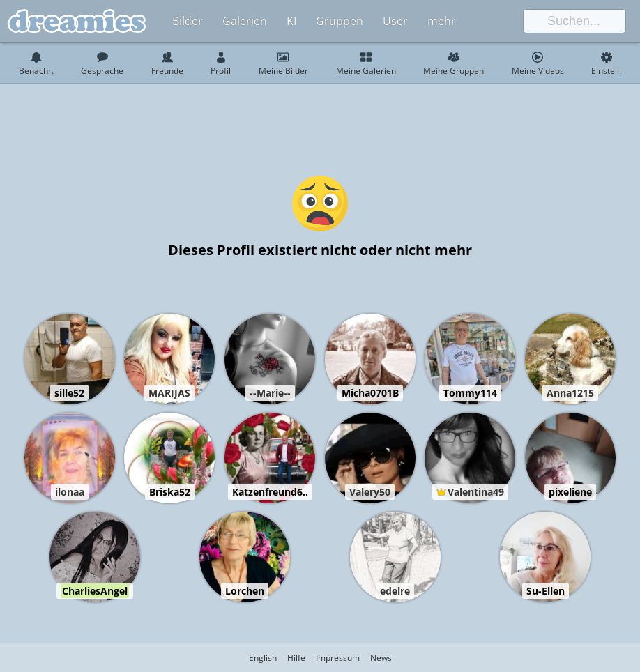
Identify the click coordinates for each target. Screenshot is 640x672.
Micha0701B (370, 393)
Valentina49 (476, 492)
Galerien (245, 21)
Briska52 (170, 492)
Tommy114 (470, 393)
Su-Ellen (546, 591)
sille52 (69, 393)
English (263, 658)
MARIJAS (169, 393)
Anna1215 (570, 393)
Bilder (188, 21)
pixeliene (570, 492)
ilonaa (70, 492)
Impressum (338, 658)
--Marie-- (270, 393)
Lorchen (245, 591)
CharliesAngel (95, 591)
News (381, 658)
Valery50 (370, 492)
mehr (442, 21)
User (395, 21)
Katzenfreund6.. (270, 492)
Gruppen (340, 21)
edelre (395, 591)
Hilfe (296, 658)
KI (291, 21)
